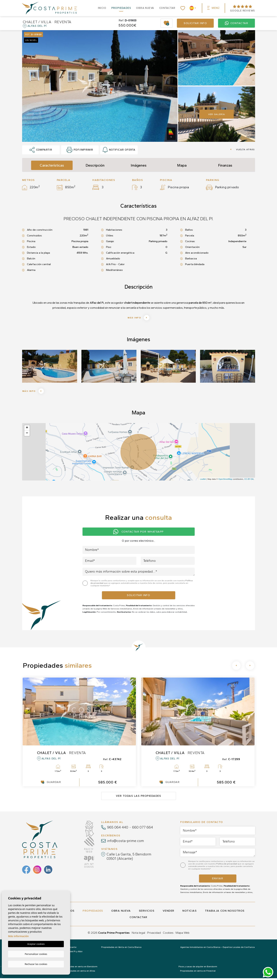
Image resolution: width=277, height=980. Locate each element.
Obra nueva (145, 8)
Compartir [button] (41, 150)
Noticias (190, 913)
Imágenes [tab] (139, 165)
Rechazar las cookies (36, 964)
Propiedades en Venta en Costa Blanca (121, 949)
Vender (169, 913)
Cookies (168, 934)
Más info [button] (36, 392)
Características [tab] (52, 165)
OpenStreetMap (225, 481)
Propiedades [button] (121, 8)
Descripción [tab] (95, 165)
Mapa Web (183, 934)
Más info (138, 318)
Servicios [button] (147, 913)
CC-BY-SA (249, 481)
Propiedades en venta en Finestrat (198, 973)
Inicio (102, 8)
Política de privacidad (227, 866)
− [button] (27, 435)
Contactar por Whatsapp (138, 533)
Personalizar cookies (36, 954)
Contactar (167, 8)
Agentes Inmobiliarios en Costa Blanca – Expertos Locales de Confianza (218, 949)
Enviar (218, 880)
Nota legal (138, 934)
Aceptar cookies (36, 944)
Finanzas (225, 165)
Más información (18, 937)
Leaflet (203, 481)
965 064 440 (118, 829)
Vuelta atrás (242, 149)
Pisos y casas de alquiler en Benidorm (198, 968)
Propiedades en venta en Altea (79, 973)
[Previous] (236, 667)
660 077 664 (143, 829)
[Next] (250, 667)
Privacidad (154, 934)
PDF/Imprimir (80, 150)
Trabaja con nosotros (225, 913)
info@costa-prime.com (126, 843)
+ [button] (27, 430)
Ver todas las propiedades (139, 798)
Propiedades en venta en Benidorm (79, 968)
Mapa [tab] (182, 165)
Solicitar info (195, 23)
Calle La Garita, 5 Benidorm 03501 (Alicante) (129, 858)
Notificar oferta (119, 150)
